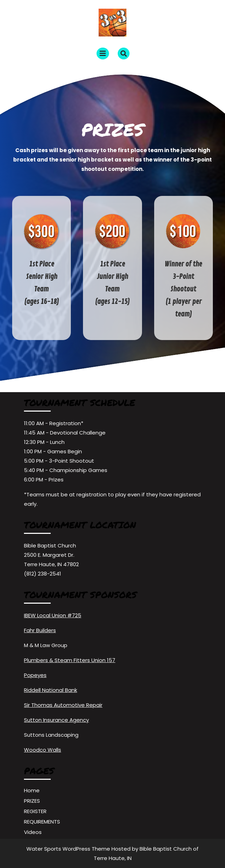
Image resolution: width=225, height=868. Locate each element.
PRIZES (32, 801)
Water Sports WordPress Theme (69, 849)
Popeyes (35, 675)
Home (32, 790)
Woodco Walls (43, 750)
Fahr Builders (40, 630)
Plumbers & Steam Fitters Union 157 (70, 660)
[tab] (103, 53)
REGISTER (35, 811)
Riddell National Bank (51, 690)
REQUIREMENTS (42, 822)
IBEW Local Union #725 (53, 615)
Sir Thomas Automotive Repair (63, 705)
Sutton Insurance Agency (56, 720)
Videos (33, 832)
